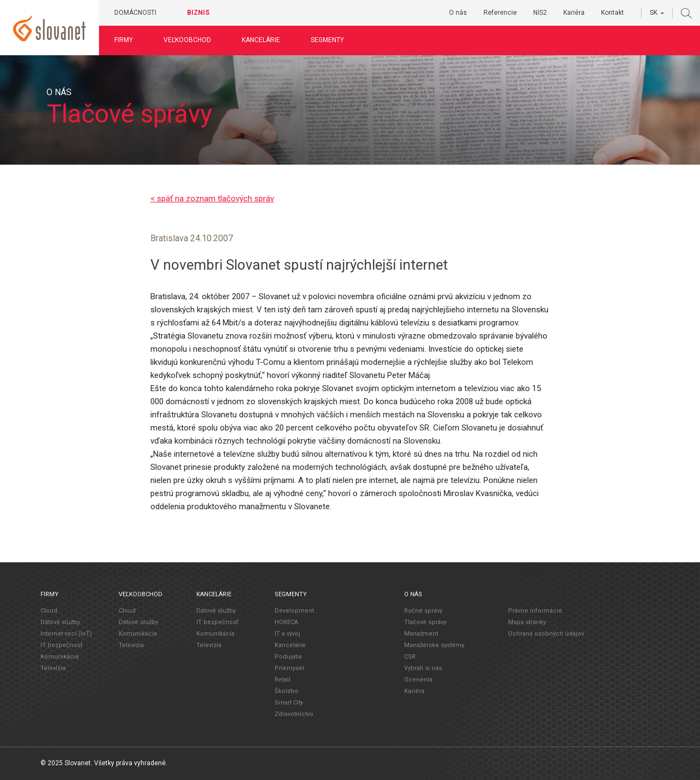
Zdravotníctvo (294, 714)
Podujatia (288, 657)
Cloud (49, 611)
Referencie (500, 13)
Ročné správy (423, 611)
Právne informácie (535, 611)
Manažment (421, 634)
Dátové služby (60, 622)
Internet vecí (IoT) (66, 634)
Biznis (198, 13)
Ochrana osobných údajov (546, 634)
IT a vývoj (287, 634)
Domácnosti (135, 13)
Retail (282, 680)
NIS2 (540, 13)
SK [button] (654, 13)
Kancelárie (261, 40)
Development (294, 611)
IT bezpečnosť (62, 645)
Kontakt (612, 13)
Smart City (289, 703)
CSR (410, 657)
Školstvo (287, 691)
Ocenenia (418, 680)
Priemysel (289, 668)
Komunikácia (60, 657)
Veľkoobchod (187, 40)
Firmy (124, 40)
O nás (458, 13)
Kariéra (574, 13)
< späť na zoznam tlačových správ (212, 199)
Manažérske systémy (434, 645)
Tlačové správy (425, 622)
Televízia (53, 668)
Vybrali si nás (423, 668)
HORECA (286, 622)
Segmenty (327, 40)
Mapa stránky (527, 622)
